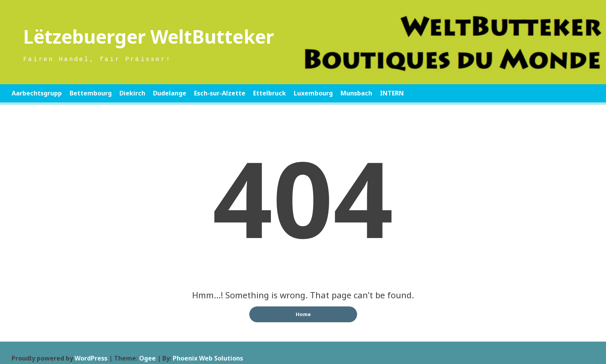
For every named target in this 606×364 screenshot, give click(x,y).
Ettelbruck (270, 93)
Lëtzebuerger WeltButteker (149, 37)
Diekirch (132, 93)
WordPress (91, 358)
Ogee (147, 358)
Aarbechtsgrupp (37, 93)
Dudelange (170, 93)
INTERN (392, 93)
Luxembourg (313, 93)
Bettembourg (91, 93)
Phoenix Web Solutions (208, 358)
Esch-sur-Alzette (220, 93)
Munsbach (356, 93)
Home (303, 314)
